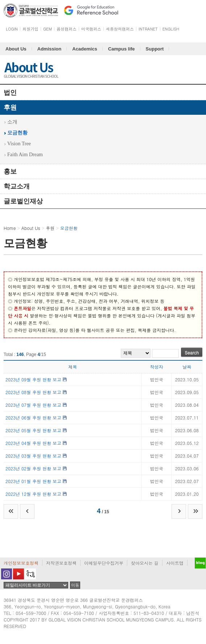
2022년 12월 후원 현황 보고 (33, 494)
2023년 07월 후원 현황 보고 (33, 405)
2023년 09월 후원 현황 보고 (33, 379)
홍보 (10, 171)
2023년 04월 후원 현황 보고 (33, 443)
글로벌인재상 (23, 201)
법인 (10, 93)
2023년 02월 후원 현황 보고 (33, 468)
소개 (12, 122)
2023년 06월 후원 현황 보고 (33, 418)
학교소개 (17, 186)
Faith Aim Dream (25, 155)
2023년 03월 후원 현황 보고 (33, 456)
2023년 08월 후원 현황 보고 (33, 392)
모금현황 (17, 133)
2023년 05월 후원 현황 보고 (33, 430)
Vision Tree (19, 144)
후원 (10, 108)
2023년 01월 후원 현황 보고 (33, 481)
